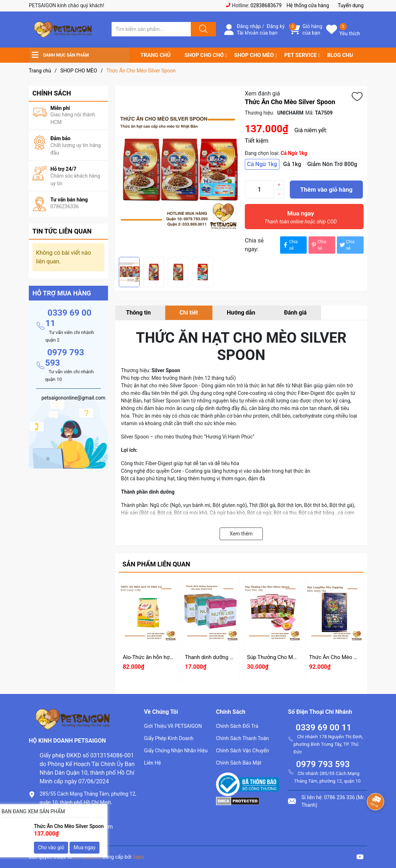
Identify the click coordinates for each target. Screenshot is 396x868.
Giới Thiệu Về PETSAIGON (173, 726)
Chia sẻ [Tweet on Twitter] (347, 245)
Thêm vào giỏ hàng (326, 190)
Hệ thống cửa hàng (308, 5)
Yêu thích (350, 34)
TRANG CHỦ (156, 55)
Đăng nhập (249, 26)
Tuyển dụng (351, 5)
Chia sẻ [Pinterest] (318, 245)
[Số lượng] (259, 190)
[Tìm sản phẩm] (151, 29)
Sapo (139, 857)
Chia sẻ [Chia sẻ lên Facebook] (290, 245)
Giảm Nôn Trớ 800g (332, 164)
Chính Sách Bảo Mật (239, 763)
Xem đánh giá (262, 94)
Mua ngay (301, 219)
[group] (178, 171)
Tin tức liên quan (62, 231)
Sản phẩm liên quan (156, 564)
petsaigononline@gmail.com (76, 827)
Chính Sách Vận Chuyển (242, 751)
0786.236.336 (57, 814)
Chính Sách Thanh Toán (242, 738)
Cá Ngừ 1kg (262, 164)
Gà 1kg (292, 164)
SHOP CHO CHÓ (204, 55)
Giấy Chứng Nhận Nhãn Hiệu (176, 751)
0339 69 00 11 (323, 727)
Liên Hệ (152, 763)
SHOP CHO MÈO (254, 55)
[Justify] (202, 29)
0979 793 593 (323, 764)
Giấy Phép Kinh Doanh (169, 738)
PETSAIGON (87, 857)
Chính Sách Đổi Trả (237, 726)
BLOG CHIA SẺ (345, 55)
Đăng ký (276, 26)
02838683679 (266, 5)
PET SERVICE (300, 55)
